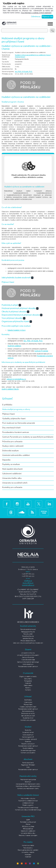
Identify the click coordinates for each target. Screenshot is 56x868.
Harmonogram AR (28, 737)
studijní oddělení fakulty (10, 389)
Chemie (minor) (20, 57)
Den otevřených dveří (28, 716)
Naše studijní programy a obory (16, 409)
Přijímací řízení (8, 414)
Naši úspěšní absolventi (12, 469)
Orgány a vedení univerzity (28, 677)
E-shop (28, 824)
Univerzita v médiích (28, 852)
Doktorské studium (10, 451)
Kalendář (28, 683)
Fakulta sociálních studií (28, 629)
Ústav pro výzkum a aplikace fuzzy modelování (28, 643)
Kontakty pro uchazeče (12, 487)
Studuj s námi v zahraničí (13, 446)
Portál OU (28, 730)
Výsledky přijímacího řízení (14, 419)
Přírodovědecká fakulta (28, 641)
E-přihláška (7, 405)
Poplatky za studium (11, 464)
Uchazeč (7, 399)
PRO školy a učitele (28, 827)
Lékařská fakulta (28, 639)
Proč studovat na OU (28, 714)
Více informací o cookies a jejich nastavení (36, 13)
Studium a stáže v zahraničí (28, 739)
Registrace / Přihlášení (28, 765)
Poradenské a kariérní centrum (16, 432)
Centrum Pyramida (41, 351)
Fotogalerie (28, 681)
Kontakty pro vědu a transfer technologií (28, 810)
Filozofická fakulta (28, 636)
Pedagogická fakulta (28, 632)
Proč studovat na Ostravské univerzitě (19, 423)
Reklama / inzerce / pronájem (28, 835)
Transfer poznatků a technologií (28, 808)
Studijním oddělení (14, 346)
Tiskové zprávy (28, 848)
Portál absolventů (28, 763)
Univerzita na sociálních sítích (15, 483)
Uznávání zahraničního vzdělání (16, 455)
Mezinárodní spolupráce (28, 780)
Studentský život (28, 718)
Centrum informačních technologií (28, 662)
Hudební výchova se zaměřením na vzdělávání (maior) (33, 55)
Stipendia (6, 460)
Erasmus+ (28, 782)
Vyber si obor (28, 702)
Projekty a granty (28, 805)
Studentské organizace (28, 750)
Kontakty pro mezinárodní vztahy (28, 789)
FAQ (28, 767)
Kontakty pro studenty (28, 753)
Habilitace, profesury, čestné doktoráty (28, 786)
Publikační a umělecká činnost (28, 801)
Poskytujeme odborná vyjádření (28, 850)
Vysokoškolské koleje (28, 660)
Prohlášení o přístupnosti (28, 822)
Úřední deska (28, 685)
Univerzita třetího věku (12, 478)
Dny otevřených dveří (11, 428)
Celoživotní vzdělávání (12, 474)
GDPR (28, 820)
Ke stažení (28, 855)
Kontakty (28, 690)
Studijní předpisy (28, 748)
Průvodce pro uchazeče (12, 442)
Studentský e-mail (28, 732)
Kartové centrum (28, 664)
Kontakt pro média (28, 845)
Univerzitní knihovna (28, 653)
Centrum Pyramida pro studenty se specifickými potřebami (28, 437)
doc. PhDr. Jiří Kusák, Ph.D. (24, 72)
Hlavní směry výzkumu (28, 799)
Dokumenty (28, 679)
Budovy (28, 688)
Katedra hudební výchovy (17, 330)
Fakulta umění (28, 634)
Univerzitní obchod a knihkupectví (28, 655)
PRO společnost (28, 829)
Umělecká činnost (28, 803)
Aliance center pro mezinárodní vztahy (28, 784)
